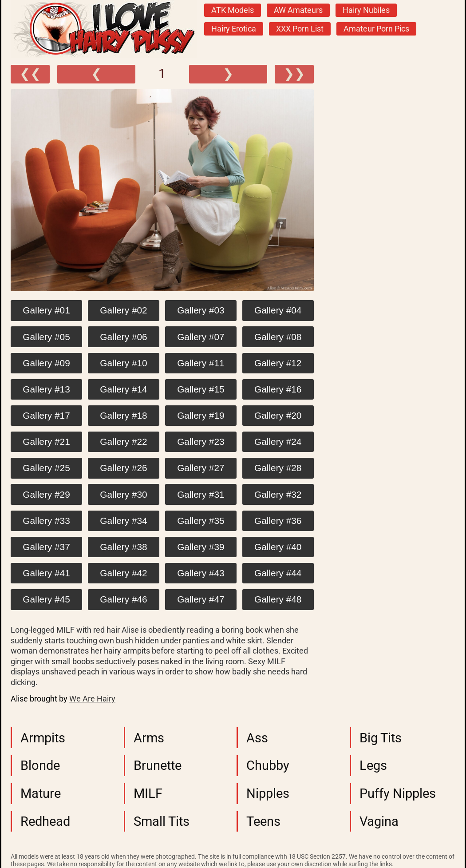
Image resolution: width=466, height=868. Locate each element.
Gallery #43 (201, 573)
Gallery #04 (278, 310)
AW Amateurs (298, 10)
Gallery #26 (123, 468)
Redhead (45, 821)
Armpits (43, 738)
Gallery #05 (46, 337)
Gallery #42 (123, 573)
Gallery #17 (46, 415)
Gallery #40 (278, 547)
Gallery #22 (123, 442)
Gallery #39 (201, 547)
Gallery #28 (278, 468)
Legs (373, 765)
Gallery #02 (123, 310)
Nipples (268, 793)
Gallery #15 (201, 389)
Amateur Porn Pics (376, 29)
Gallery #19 (201, 415)
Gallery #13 (46, 389)
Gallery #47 (201, 599)
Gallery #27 (201, 468)
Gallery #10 (123, 363)
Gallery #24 (278, 442)
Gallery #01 (46, 310)
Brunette (158, 765)
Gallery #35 (201, 521)
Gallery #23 (201, 442)
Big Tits (381, 738)
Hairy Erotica (234, 29)
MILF (148, 793)
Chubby (268, 765)
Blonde (40, 765)
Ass (257, 738)
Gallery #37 (46, 547)
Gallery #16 (278, 389)
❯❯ (294, 74)
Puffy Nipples (398, 793)
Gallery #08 (278, 337)
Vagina (379, 821)
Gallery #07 (201, 337)
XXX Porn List (300, 29)
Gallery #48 (278, 599)
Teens (263, 821)
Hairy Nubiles (366, 10)
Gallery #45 (46, 599)
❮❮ (30, 74)
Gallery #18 (123, 415)
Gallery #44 (278, 573)
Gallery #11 (201, 363)
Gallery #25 (46, 468)
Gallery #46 (123, 599)
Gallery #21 (46, 442)
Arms (149, 738)
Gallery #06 (123, 337)
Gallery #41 (46, 573)
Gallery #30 (123, 494)
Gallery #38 (123, 547)
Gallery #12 (278, 363)
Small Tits (162, 821)
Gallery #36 (278, 521)
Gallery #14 (123, 389)
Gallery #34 (123, 521)
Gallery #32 (278, 494)
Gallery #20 (278, 415)
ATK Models (233, 10)
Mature (41, 793)
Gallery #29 (46, 494)
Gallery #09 (46, 363)
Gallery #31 (201, 494)
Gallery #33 (46, 521)
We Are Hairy (92, 699)
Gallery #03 (201, 310)
